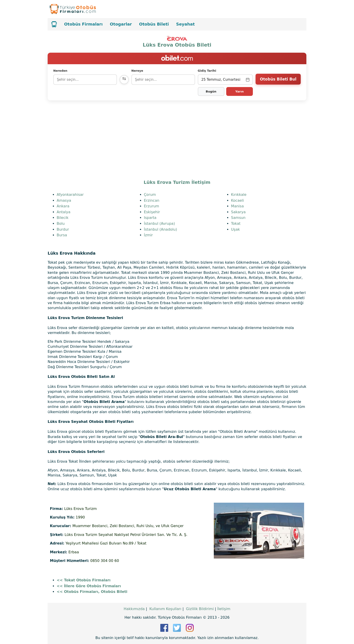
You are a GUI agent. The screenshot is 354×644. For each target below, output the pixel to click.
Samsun (238, 218)
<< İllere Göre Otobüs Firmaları (89, 586)
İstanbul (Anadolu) (160, 229)
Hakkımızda (134, 609)
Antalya (64, 212)
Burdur (63, 229)
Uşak (235, 229)
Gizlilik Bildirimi (200, 609)
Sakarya (238, 212)
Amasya (64, 200)
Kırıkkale (239, 195)
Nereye (137, 71)
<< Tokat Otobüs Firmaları (84, 580)
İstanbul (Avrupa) (159, 224)
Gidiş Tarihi (207, 71)
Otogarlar (121, 24)
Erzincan (151, 200)
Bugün (211, 91)
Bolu (61, 224)
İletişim (224, 609)
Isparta (150, 218)
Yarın (239, 91)
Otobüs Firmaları (83, 24)
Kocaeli (237, 200)
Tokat (236, 224)
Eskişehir (152, 212)
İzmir (148, 235)
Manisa (237, 206)
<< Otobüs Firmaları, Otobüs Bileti (92, 592)
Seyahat (185, 24)
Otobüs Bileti (154, 24)
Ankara (63, 206)
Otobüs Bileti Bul (278, 79)
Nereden (60, 71)
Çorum (150, 195)
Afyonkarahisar (70, 195)
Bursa (62, 235)
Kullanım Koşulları (165, 609)
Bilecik (63, 218)
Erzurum (151, 206)
